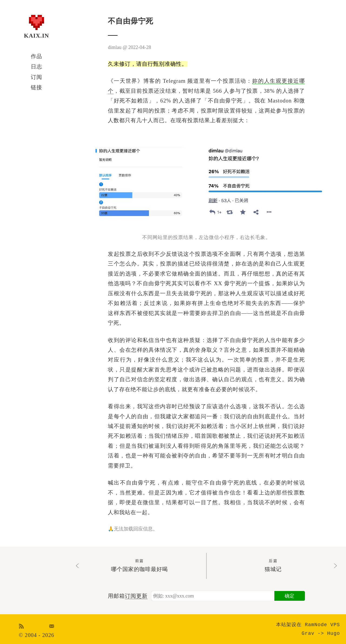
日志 (36, 67)
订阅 (36, 77)
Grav (308, 633)
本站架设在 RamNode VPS (308, 625)
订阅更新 (136, 596)
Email (52, 626)
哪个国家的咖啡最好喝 (139, 565)
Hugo (333, 633)
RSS (21, 626)
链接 (36, 87)
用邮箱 (128, 596)
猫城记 (273, 565)
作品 (36, 56)
